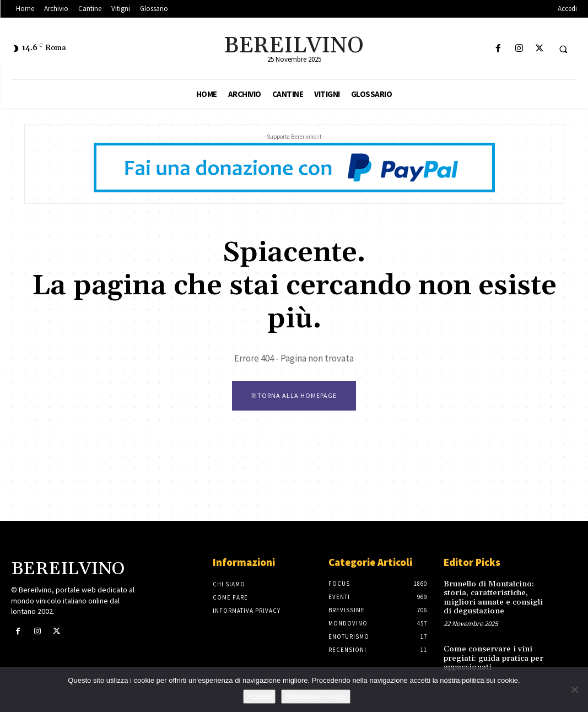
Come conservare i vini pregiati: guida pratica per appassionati (491, 656)
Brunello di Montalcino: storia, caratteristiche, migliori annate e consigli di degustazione (493, 597)
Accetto (259, 696)
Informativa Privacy (316, 696)
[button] (563, 49)
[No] (574, 689)
